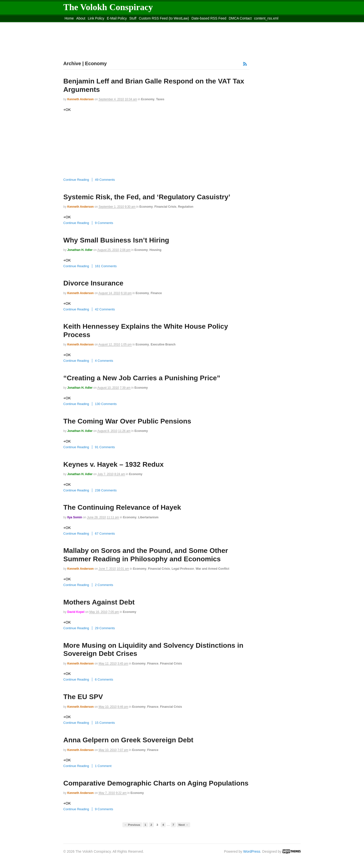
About (81, 18)
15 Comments (105, 723)
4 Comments (104, 361)
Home (69, 18)
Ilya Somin (75, 517)
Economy (148, 99)
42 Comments (105, 309)
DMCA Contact (240, 18)
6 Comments (104, 679)
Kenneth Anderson (80, 99)
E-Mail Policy (117, 18)
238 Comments (106, 490)
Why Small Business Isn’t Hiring (116, 240)
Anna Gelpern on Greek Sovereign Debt (128, 740)
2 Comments (104, 585)
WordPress (252, 851)
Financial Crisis (165, 207)
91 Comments (105, 447)
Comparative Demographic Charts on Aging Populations (156, 783)
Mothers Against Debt (99, 602)
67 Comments (105, 534)
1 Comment (103, 766)
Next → (183, 825)
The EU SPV (83, 697)
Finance (156, 293)
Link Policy (96, 18)
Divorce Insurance (93, 283)
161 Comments (106, 266)
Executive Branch (163, 344)
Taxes (160, 99)
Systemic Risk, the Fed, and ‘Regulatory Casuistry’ (147, 197)
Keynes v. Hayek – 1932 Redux (114, 464)
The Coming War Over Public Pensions (127, 421)
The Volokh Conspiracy (108, 7)
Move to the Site (91, 24)
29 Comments (105, 628)
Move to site (135, 24)
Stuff (133, 18)
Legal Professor (183, 569)
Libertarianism (148, 517)
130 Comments (106, 404)
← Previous (132, 825)
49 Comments (105, 180)
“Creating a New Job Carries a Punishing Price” (142, 378)
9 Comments (104, 223)
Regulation (186, 207)
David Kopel (76, 612)
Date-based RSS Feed (209, 18)
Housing (155, 250)
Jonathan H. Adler (80, 250)
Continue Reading (76, 180)
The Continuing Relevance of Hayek (122, 507)
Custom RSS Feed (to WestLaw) (164, 18)
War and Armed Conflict (212, 569)
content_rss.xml (266, 18)
